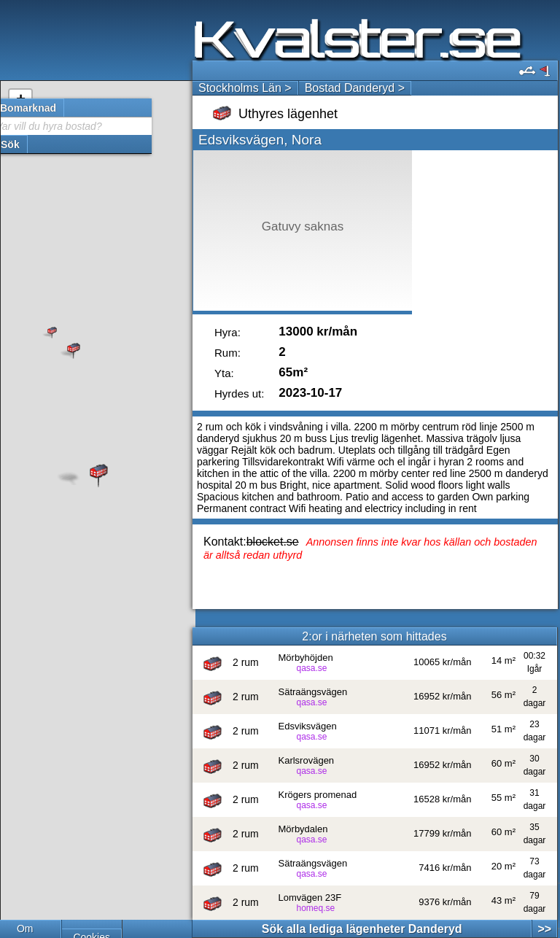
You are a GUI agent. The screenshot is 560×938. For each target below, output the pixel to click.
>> (544, 929)
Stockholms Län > (245, 88)
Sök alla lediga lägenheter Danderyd (362, 929)
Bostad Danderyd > (355, 88)
